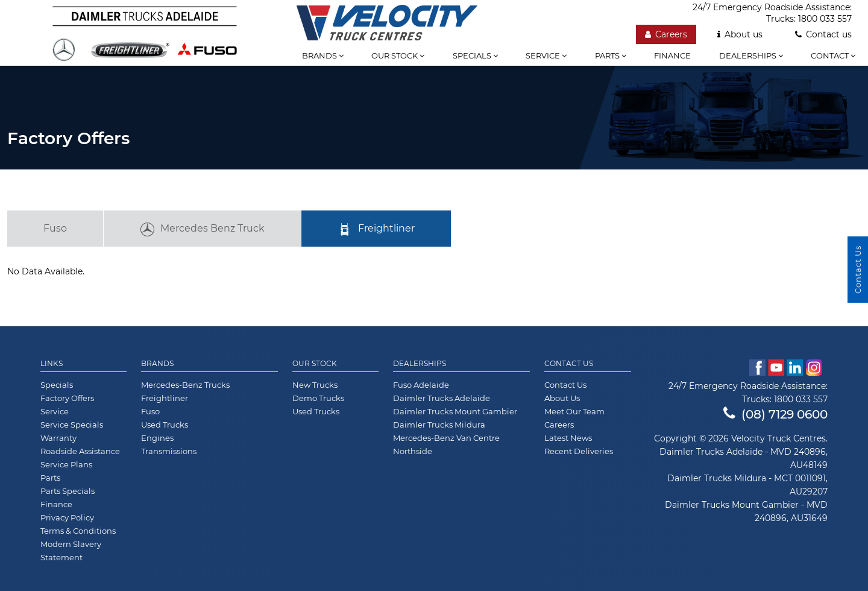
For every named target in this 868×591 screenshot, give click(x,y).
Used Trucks (165, 425)
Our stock (398, 55)
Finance (672, 55)
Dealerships (751, 55)
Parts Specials (68, 491)
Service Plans (66, 464)
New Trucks (315, 385)
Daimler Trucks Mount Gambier (455, 411)
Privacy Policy (67, 517)
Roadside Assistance (80, 451)
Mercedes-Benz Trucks (185, 385)
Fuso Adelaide (421, 385)
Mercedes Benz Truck (202, 230)
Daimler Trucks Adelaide (442, 398)
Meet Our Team (574, 411)
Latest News (568, 438)
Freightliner (376, 230)
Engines (157, 438)
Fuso (55, 228)
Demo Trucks (318, 398)
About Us (562, 398)
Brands (323, 55)
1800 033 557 (801, 399)
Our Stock (315, 364)
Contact (833, 55)
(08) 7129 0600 (775, 414)
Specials (475, 55)
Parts (611, 55)
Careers (559, 425)
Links (52, 364)
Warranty (58, 438)
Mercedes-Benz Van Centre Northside (446, 444)
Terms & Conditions (78, 531)
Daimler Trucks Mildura (439, 425)
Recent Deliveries (579, 451)
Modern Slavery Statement (71, 551)
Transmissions (169, 451)
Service (546, 55)
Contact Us (569, 364)
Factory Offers (67, 398)
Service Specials (72, 425)
